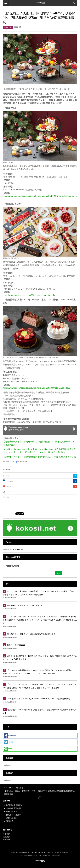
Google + (9, 487)
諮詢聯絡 (6, 840)
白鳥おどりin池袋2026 (16, 645)
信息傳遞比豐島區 (14, 808)
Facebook (9, 481)
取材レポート (12, 812)
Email (8, 492)
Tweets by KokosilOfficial (13, 549)
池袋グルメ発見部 (14, 815)
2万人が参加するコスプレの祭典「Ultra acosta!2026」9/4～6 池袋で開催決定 (38, 699)
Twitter (8, 476)
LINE (8, 749)
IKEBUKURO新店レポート (17, 805)
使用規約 (6, 834)
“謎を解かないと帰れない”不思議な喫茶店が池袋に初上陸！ (31, 634)
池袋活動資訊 (12, 818)
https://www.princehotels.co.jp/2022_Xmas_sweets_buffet (29, 295)
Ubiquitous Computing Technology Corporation (38, 852)
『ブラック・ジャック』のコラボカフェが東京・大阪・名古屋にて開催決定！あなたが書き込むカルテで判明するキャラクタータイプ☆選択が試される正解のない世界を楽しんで (40, 620)
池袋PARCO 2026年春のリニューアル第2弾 (25, 606)
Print (7, 497)
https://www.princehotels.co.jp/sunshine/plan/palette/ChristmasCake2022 (37, 388)
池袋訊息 (8, 27)
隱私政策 (6, 837)
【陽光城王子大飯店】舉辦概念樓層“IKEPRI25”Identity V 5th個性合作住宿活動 (39, 457)
